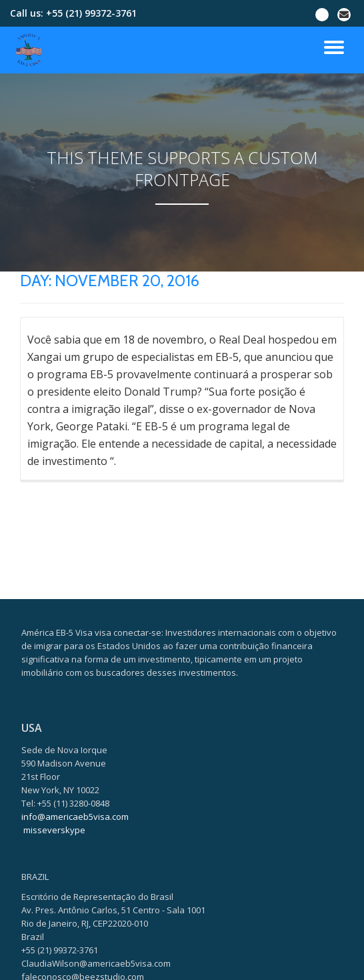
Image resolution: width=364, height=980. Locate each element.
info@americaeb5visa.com (75, 925)
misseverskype (54, 938)
